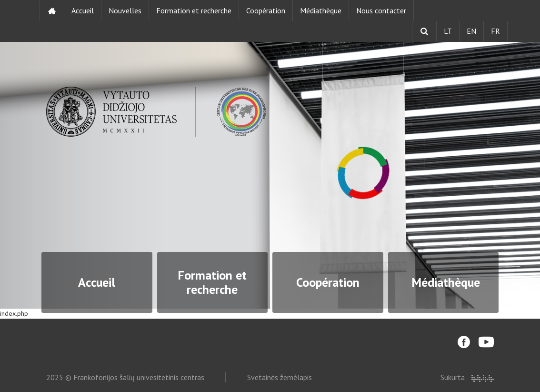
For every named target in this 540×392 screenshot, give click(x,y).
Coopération (266, 10)
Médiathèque (321, 10)
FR (495, 31)
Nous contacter (381, 10)
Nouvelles (125, 10)
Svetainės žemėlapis (280, 377)
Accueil (83, 10)
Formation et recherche (194, 10)
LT (448, 31)
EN (471, 31)
